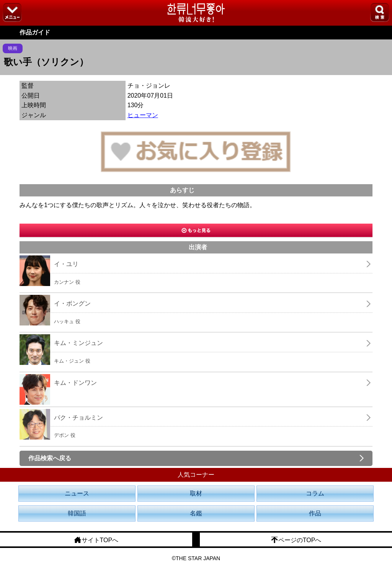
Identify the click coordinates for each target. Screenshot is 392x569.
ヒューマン (143, 115)
